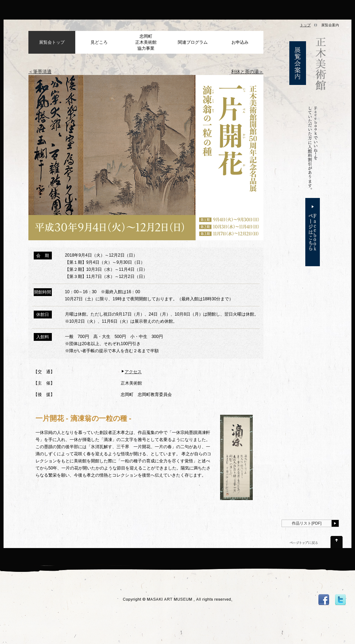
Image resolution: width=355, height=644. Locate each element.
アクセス (133, 372)
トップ (305, 25)
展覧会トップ (52, 42)
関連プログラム (193, 42)
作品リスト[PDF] (307, 523)
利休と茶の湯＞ (247, 72)
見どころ (99, 42)
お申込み (240, 42)
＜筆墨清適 (40, 72)
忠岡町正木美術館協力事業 (146, 42)
